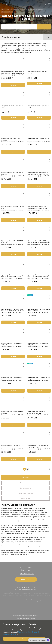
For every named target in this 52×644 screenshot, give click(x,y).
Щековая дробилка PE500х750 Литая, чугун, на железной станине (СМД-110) (39, 242)
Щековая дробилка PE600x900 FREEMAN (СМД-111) (39, 378)
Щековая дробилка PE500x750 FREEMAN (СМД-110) (13, 412)
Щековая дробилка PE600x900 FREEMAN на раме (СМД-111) (39, 310)
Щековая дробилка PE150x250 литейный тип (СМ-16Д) (36, 412)
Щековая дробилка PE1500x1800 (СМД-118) (11, 139)
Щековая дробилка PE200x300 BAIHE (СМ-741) (12, 378)
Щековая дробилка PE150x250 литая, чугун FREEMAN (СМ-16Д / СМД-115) (38, 173)
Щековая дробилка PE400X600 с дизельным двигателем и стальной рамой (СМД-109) (37, 207)
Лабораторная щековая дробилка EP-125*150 (38, 72)
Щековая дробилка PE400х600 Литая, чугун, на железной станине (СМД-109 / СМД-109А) (13, 276)
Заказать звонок (26, 579)
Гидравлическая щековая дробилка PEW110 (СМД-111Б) (38, 446)
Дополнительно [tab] (26, 488)
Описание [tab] (26, 477)
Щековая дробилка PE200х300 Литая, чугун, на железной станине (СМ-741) (38, 276)
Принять (24, 639)
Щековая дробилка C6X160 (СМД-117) (12, 446)
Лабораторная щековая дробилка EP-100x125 (12, 106)
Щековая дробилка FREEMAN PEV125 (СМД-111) (12, 173)
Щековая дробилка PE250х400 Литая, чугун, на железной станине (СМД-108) (13, 310)
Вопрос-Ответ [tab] (26, 498)
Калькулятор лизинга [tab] (26, 493)
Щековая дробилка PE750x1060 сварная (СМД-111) (13, 207)
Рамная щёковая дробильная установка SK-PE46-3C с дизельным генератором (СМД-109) (13, 72)
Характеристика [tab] (26, 483)
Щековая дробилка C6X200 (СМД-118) (38, 138)
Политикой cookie (24, 632)
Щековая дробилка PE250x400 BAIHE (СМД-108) (38, 344)
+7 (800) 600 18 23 (27, 568)
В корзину (13, 85)
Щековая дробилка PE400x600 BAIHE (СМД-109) (12, 344)
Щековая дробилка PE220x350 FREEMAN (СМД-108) (13, 242)
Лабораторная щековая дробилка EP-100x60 (38, 106)
